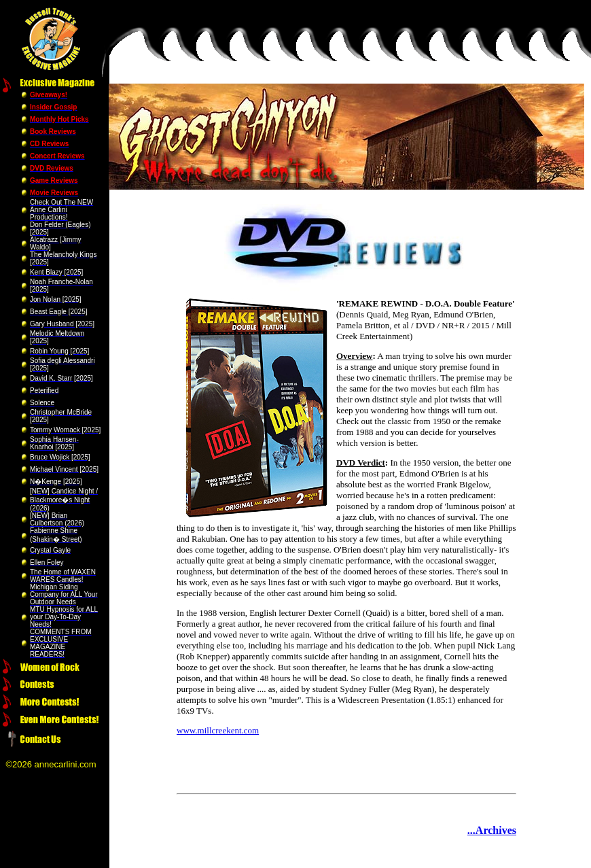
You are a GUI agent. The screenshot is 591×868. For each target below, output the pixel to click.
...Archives (492, 830)
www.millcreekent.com (218, 730)
